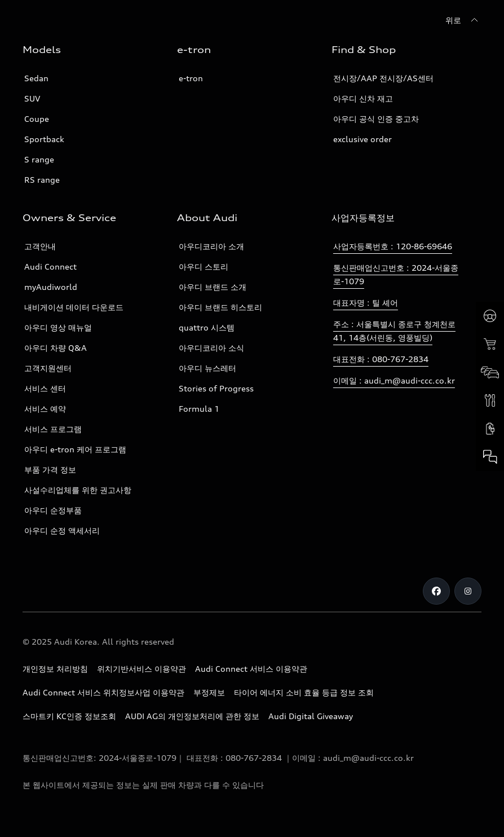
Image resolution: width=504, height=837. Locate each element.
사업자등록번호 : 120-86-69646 (393, 246)
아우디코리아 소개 (211, 246)
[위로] (463, 20)
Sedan (36, 78)
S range (39, 159)
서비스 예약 (45, 409)
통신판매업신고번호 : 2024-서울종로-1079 (396, 274)
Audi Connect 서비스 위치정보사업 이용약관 (103, 692)
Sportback (44, 139)
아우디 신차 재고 (363, 98)
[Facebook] (436, 591)
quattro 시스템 (207, 327)
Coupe (37, 119)
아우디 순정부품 (53, 510)
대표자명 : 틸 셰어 (366, 303)
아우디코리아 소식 (211, 348)
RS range (42, 180)
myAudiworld (51, 287)
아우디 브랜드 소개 (213, 287)
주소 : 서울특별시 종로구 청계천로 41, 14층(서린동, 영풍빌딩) (394, 331)
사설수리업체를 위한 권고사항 (78, 490)
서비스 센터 (45, 388)
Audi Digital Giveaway (311, 716)
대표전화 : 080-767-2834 (381, 359)
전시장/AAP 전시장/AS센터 (383, 78)
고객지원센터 (48, 368)
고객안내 (40, 246)
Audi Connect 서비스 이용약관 (251, 669)
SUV (32, 98)
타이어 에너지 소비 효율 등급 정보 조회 (304, 692)
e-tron (191, 78)
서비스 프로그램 (53, 429)
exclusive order (362, 139)
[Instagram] (468, 591)
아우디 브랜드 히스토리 (220, 307)
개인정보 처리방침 (55, 669)
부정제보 (209, 692)
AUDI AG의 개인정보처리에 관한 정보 (192, 716)
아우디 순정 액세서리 (62, 530)
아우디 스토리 (204, 266)
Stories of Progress (216, 388)
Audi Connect (50, 266)
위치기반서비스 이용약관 (142, 669)
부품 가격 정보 (50, 470)
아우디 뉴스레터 (207, 368)
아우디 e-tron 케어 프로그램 (75, 449)
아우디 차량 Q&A (56, 348)
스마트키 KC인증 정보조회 (69, 716)
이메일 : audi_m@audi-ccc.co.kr (394, 380)
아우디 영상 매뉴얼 (58, 327)
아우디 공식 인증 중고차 (376, 119)
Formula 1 (199, 409)
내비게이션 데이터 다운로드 (74, 307)
